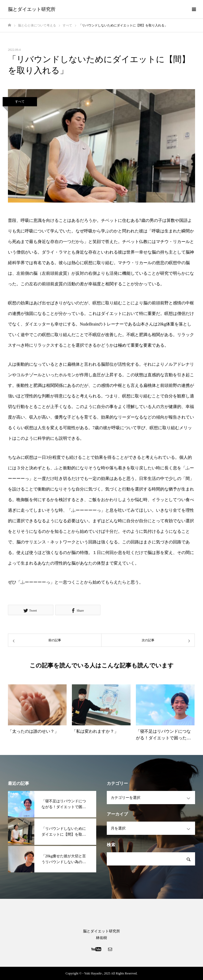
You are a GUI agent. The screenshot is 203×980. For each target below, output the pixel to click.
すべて (20, 102)
